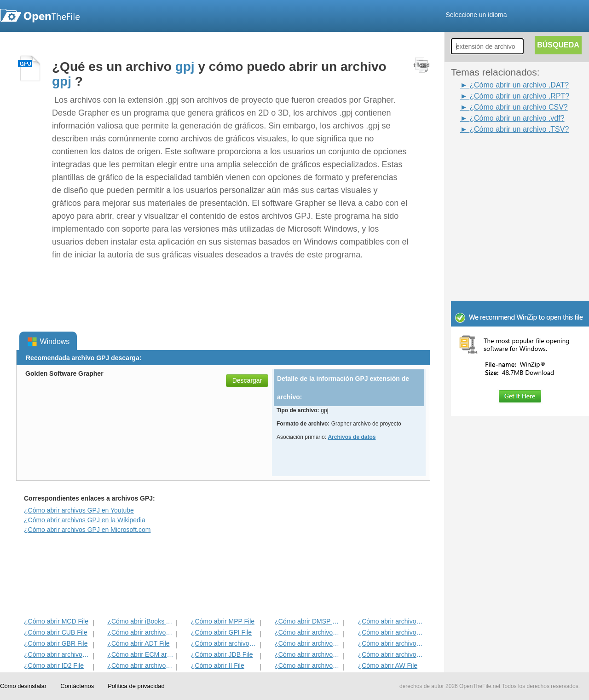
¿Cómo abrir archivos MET (141, 632)
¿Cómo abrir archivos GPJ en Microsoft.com (87, 530)
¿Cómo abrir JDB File (222, 654)
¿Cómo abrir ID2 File (54, 665)
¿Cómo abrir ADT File (138, 643)
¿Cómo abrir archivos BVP (224, 643)
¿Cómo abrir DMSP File (308, 621)
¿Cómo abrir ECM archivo (141, 654)
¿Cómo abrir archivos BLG (391, 654)
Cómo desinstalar (23, 686)
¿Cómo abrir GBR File (56, 643)
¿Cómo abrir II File (218, 665)
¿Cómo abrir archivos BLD (308, 654)
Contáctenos (77, 686)
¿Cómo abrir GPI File (221, 632)
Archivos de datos (352, 437)
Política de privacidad (136, 686)
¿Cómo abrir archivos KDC (308, 665)
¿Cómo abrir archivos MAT (141, 665)
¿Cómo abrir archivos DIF (391, 632)
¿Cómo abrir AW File (388, 665)
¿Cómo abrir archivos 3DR (308, 632)
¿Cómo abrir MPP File (223, 621)
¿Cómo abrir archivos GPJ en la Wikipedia (85, 520)
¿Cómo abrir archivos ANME (308, 643)
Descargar (247, 380)
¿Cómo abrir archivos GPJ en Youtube (79, 510)
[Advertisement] (506, 156)
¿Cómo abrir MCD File (56, 621)
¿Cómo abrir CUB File (56, 632)
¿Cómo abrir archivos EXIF (57, 654)
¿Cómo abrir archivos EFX (391, 643)
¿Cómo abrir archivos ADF (391, 621)
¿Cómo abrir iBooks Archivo (141, 621)
